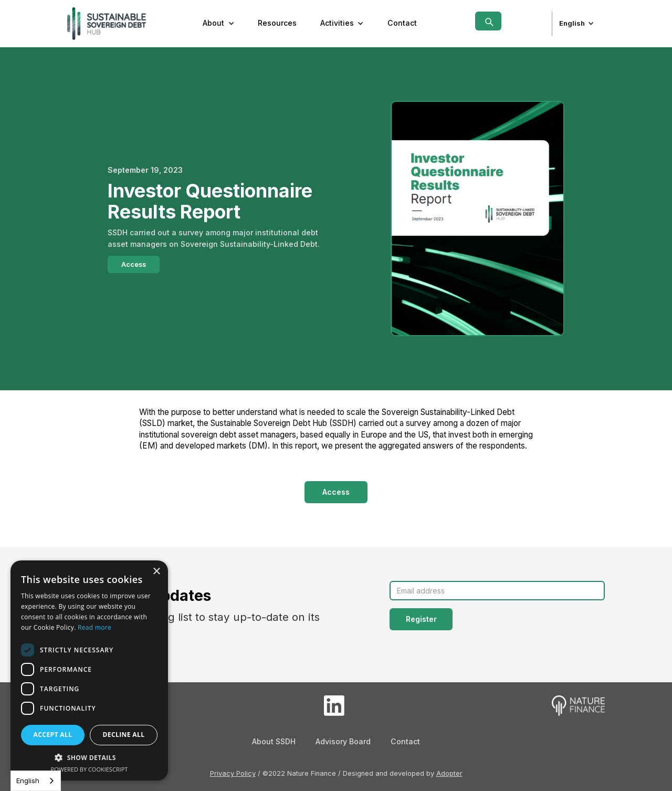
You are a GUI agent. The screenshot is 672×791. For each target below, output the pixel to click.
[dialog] (89, 670)
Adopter (449, 773)
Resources (277, 23)
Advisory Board (343, 741)
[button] (218, 24)
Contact (402, 23)
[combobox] (36, 781)
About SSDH (274, 741)
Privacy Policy (233, 773)
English (28, 780)
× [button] (156, 572)
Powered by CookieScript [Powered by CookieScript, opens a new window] (90, 769)
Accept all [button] (53, 735)
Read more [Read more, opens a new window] (94, 627)
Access (134, 264)
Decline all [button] (124, 735)
